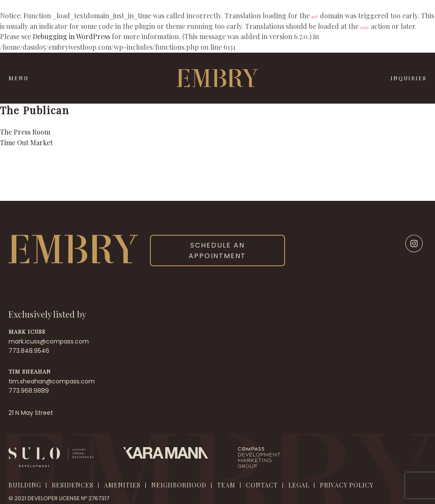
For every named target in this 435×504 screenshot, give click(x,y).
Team (226, 485)
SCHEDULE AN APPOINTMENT (217, 251)
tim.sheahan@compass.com (52, 381)
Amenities (122, 485)
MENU (18, 78)
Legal (299, 485)
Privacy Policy (347, 485)
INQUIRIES (408, 78)
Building (25, 485)
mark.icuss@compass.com (49, 341)
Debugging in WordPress (71, 36)
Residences (73, 485)
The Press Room (25, 132)
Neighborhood (179, 485)
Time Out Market (26, 142)
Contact (262, 485)
